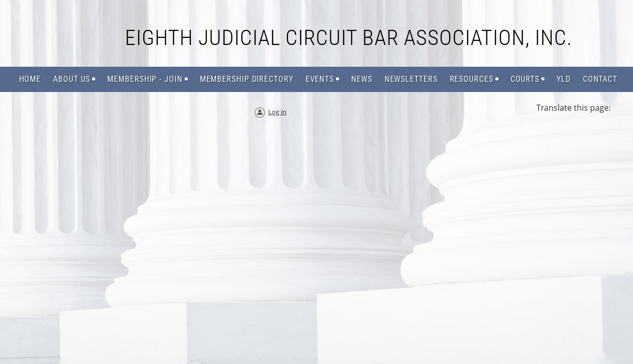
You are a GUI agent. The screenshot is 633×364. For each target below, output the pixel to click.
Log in (277, 112)
